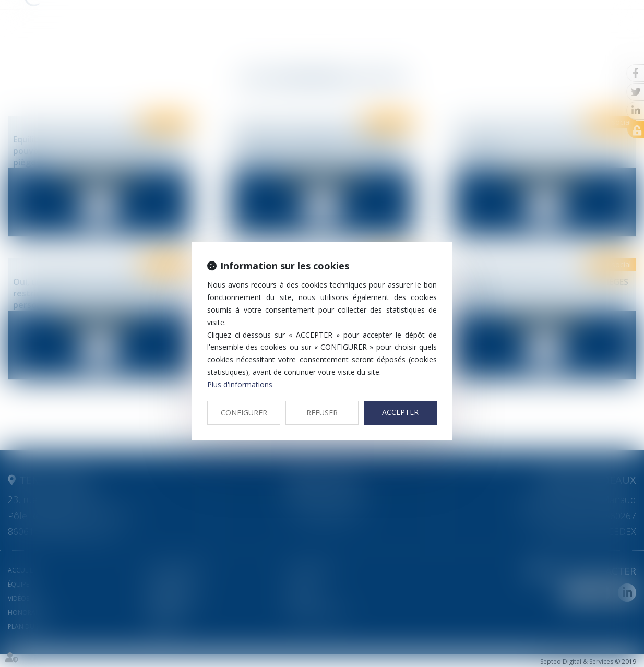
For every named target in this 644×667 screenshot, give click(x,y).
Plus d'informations (240, 384)
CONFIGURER (244, 413)
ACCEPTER (400, 412)
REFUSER (322, 413)
